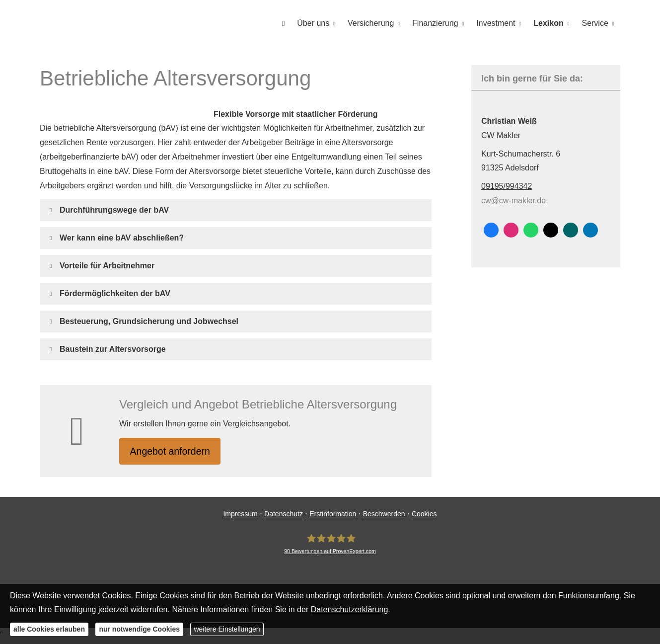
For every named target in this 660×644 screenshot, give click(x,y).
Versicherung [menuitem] (373, 23)
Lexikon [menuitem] (549, 23)
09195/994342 (507, 186)
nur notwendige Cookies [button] (139, 629)
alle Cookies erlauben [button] (49, 629)
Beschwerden (384, 516)
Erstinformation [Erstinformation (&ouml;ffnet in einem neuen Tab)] (333, 516)
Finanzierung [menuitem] (437, 23)
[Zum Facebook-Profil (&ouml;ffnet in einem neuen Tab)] (491, 230)
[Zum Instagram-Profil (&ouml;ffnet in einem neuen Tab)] (511, 230)
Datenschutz (284, 516)
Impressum (240, 516)
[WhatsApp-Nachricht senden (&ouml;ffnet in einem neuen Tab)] (531, 230)
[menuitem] (287, 23)
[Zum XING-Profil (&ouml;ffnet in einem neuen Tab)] (571, 230)
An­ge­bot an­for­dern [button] (174, 451)
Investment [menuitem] (497, 23)
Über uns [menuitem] (316, 23)
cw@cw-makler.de (513, 200)
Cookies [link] (424, 516)
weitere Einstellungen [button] (227, 629)
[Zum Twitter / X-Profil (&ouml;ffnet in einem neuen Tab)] (551, 230)
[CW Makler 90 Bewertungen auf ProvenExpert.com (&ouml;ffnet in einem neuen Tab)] (330, 545)
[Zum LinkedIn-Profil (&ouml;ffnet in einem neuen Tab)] (590, 230)
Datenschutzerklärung (350, 609)
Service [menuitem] (595, 23)
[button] (114, 209)
